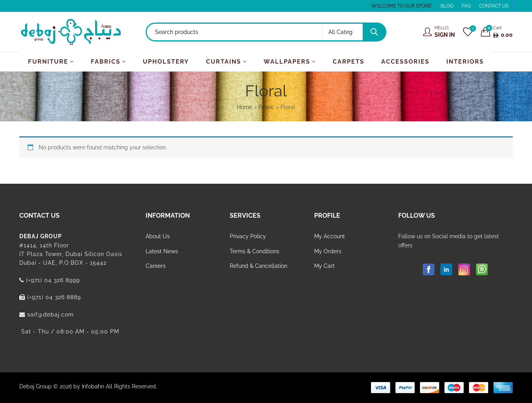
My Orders (328, 251)
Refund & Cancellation (259, 266)
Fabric (266, 107)
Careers (156, 266)
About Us (158, 236)
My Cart (324, 266)
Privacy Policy (248, 236)
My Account (330, 236)
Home (244, 107)
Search (374, 32)
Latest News (162, 251)
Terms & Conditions (255, 251)
